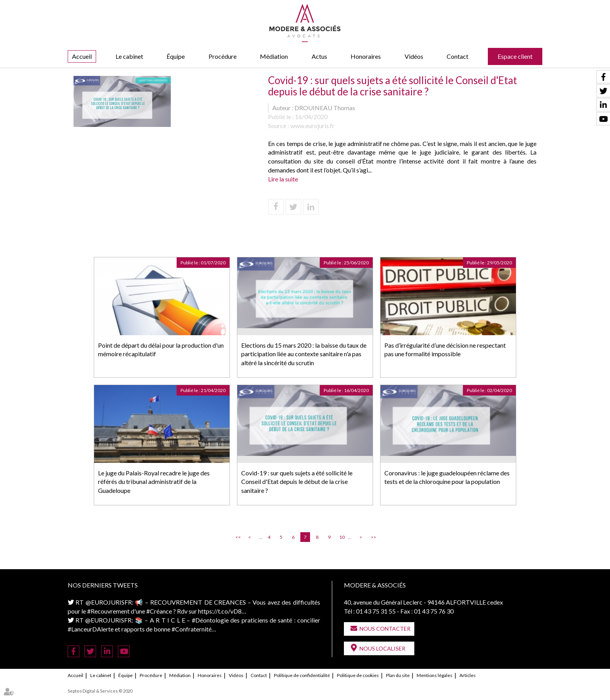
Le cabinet (129, 56)
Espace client (515, 56)
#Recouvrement (108, 611)
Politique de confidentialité (302, 675)
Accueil (82, 56)
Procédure (223, 56)
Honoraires (366, 56)
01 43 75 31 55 (376, 611)
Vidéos (414, 56)
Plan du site (398, 675)
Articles (468, 675)
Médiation (274, 56)
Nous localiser (382, 648)
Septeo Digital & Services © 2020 (100, 691)
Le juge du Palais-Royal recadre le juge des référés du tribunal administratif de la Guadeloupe (154, 482)
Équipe (176, 56)
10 (342, 537)
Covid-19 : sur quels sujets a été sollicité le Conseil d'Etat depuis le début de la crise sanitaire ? (297, 482)
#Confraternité (192, 629)
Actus (319, 56)
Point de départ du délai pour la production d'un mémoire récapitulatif (161, 350)
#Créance (159, 611)
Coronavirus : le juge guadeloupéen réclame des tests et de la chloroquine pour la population (447, 477)
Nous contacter (385, 629)
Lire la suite (283, 179)
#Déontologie (210, 620)
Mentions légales (435, 675)
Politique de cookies (358, 675)
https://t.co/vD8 (220, 611)
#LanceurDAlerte (91, 629)
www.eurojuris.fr (312, 126)
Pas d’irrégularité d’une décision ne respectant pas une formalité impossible (445, 350)
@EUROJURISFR (109, 602)
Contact (457, 56)
